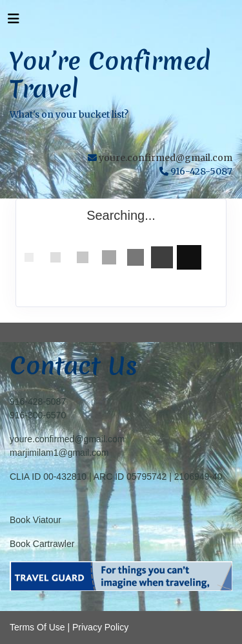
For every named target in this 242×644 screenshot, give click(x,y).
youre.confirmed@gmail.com (166, 158)
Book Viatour (35, 520)
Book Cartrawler (42, 544)
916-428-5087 (38, 402)
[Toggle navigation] (14, 22)
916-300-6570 (38, 415)
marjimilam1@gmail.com (59, 453)
